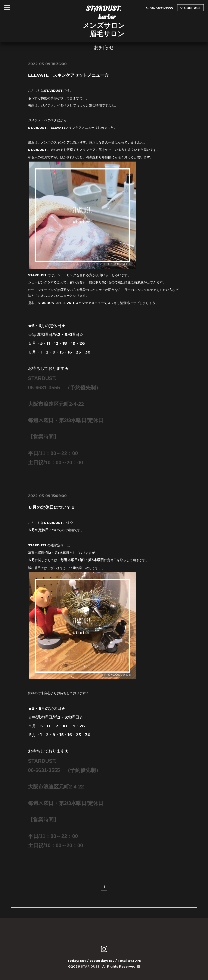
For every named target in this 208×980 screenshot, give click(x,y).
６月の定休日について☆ (52, 507)
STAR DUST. (91, 966)
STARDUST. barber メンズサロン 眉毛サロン (104, 21)
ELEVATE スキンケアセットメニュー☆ (68, 75)
